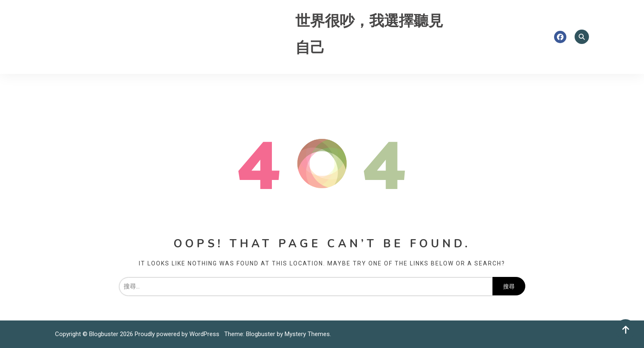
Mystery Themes (307, 334)
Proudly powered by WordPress (178, 334)
